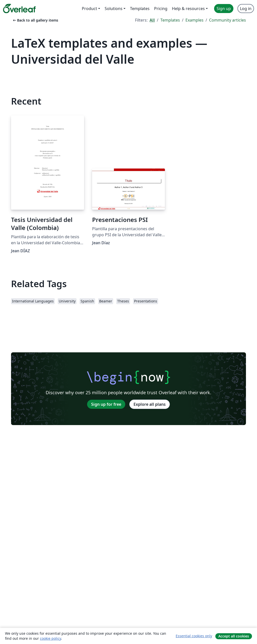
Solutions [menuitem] (114, 9)
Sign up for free (106, 404)
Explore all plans (150, 404)
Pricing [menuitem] (161, 9)
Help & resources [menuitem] (188, 9)
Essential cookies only (194, 636)
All (152, 20)
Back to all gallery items (35, 20)
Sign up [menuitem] (224, 9)
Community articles (228, 20)
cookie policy (50, 638)
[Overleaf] (19, 9)
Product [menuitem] (89, 9)
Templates (170, 20)
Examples (195, 20)
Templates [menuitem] (140, 9)
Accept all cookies (234, 636)
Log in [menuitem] (246, 9)
